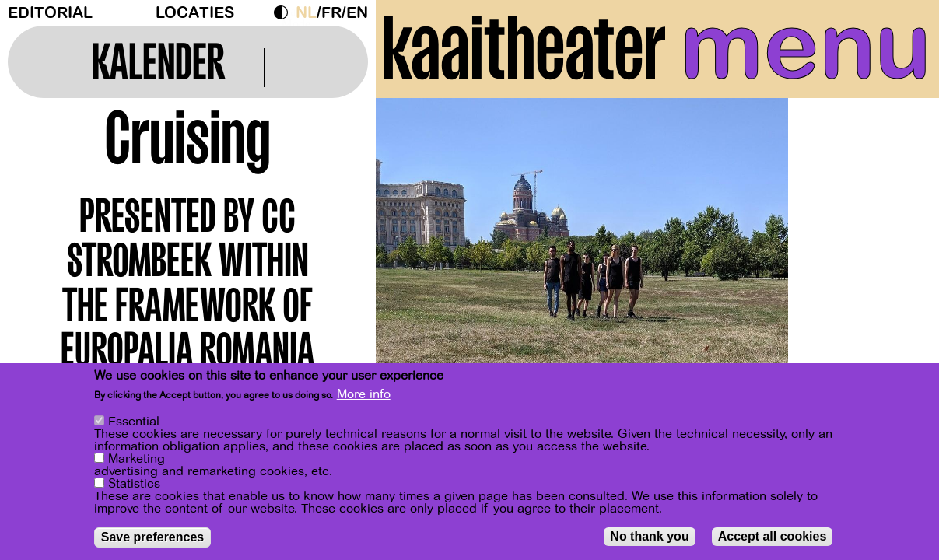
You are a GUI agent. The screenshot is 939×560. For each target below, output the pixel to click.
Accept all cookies (773, 536)
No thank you (649, 536)
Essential (134, 422)
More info (364, 394)
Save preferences (153, 537)
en (357, 13)
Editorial (50, 13)
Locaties (195, 13)
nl (306, 13)
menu (806, 47)
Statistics (134, 484)
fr (331, 13)
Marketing (137, 459)
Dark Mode (285, 12)
